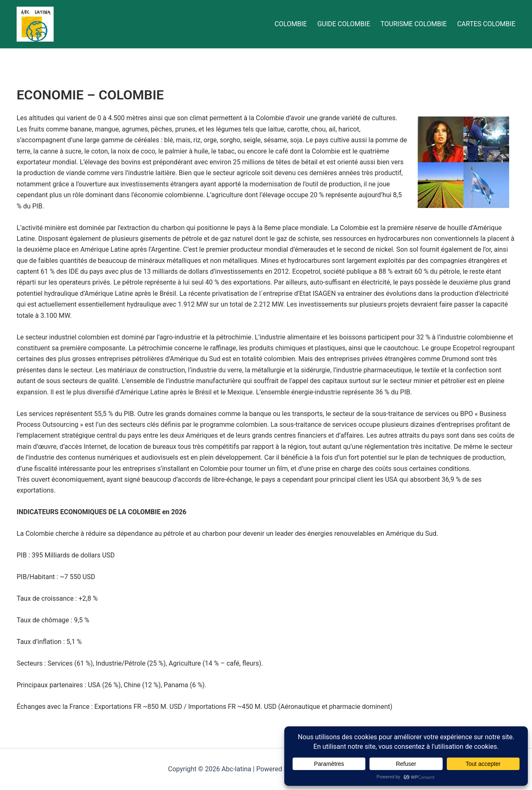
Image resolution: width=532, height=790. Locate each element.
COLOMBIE (291, 24)
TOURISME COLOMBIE (414, 24)
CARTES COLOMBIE (486, 24)
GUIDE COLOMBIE (344, 24)
